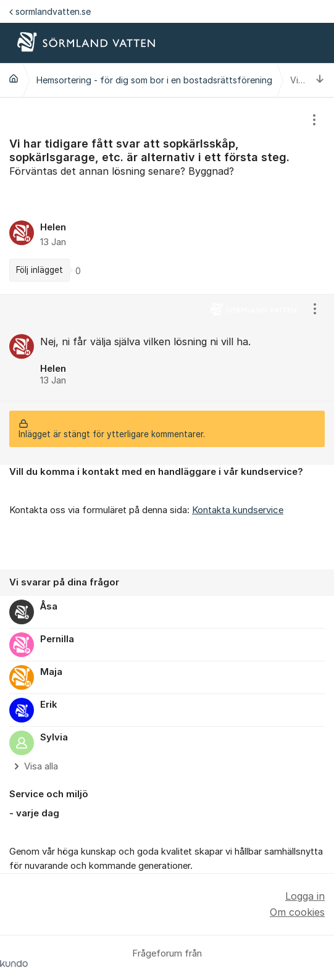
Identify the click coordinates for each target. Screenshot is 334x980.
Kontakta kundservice (238, 510)
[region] (167, 196)
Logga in (305, 896)
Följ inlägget (40, 270)
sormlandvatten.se (50, 11)
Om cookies (297, 912)
